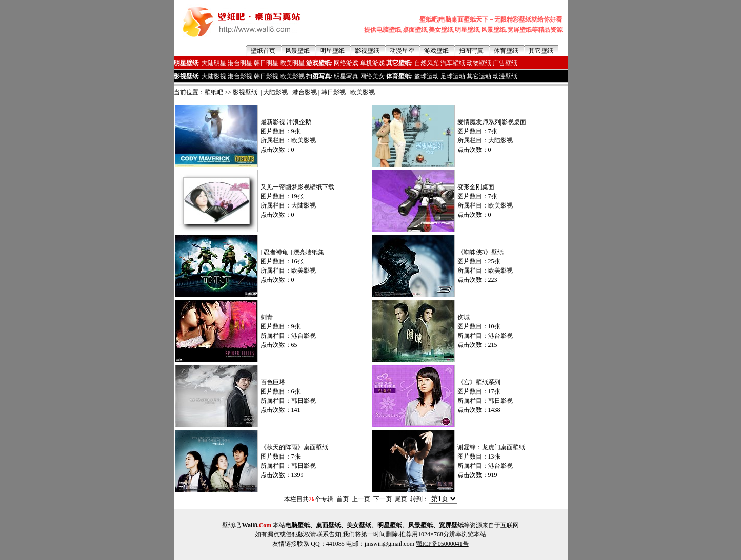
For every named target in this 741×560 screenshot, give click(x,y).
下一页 (383, 499)
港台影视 (240, 76)
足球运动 (453, 76)
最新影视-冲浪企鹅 (286, 122)
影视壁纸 (367, 51)
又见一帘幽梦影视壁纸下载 (297, 187)
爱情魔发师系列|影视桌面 (492, 122)
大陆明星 (214, 63)
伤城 (464, 317)
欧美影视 (292, 76)
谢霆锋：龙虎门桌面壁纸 (491, 447)
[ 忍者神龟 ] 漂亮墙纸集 (293, 252)
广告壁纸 (505, 63)
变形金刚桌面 (476, 187)
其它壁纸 (541, 51)
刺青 (267, 317)
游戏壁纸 (436, 51)
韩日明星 (266, 63)
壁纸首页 (263, 51)
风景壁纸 (297, 51)
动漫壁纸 (505, 76)
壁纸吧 (214, 92)
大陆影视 (214, 76)
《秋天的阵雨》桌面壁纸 (294, 447)
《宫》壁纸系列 (479, 382)
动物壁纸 (479, 63)
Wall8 (257, 525)
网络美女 (372, 76)
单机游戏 (372, 63)
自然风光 (427, 63)
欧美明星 (292, 63)
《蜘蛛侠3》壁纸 (480, 252)
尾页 (401, 499)
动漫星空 (402, 51)
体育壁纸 (506, 51)
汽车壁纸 (453, 63)
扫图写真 (471, 51)
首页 (343, 499)
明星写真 (346, 76)
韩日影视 (266, 76)
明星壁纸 (332, 51)
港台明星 (240, 63)
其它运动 (479, 76)
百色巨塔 (273, 382)
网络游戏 (346, 63)
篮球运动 (427, 76)
